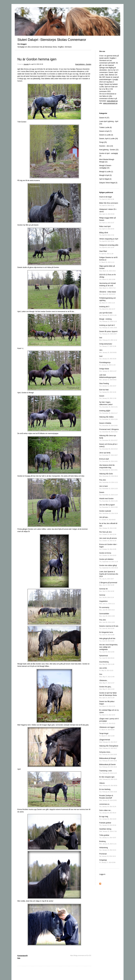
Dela (19, 958)
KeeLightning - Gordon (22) (109, 150)
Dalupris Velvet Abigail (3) (108, 183)
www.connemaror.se (110, 103)
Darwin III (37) (104, 118)
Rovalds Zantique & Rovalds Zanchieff (108, 798)
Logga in (102, 874)
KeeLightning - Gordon (83, 64)
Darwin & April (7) (105, 131)
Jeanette (26, 64)
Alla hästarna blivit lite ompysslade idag (108, 467)
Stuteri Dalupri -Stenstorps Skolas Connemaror (52, 40)
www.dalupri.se (112, 101)
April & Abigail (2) (105, 179)
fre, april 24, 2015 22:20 (36, 64)
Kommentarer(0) (22, 956)
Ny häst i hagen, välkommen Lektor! (108, 404)
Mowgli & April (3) (105, 175)
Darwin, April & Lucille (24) (109, 139)
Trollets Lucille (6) (105, 127)
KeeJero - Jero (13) (106, 146)
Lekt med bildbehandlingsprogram (108, 377)
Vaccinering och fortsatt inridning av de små (108, 286)
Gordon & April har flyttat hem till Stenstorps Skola (108, 695)
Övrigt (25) (103, 142)
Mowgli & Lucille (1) (106, 172)
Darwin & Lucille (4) (106, 135)
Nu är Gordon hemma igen (37, 59)
